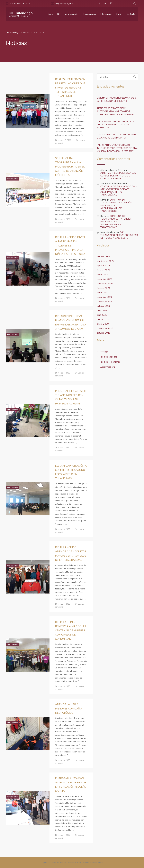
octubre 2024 (104, 257)
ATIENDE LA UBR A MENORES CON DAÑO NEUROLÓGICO (68, 709)
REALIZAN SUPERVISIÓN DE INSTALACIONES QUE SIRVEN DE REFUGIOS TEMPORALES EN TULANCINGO (70, 88)
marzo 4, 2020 (64, 219)
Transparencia (89, 14)
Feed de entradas (108, 357)
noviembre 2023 (105, 284)
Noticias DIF (13, 100)
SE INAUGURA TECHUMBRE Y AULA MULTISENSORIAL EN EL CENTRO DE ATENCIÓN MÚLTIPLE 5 (70, 167)
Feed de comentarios (110, 362)
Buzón (119, 14)
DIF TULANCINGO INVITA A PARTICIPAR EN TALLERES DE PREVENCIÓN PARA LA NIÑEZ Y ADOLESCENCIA (70, 246)
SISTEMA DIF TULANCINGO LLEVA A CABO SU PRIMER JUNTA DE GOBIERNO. (116, 100)
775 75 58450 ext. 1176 (20, 4)
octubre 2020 (104, 306)
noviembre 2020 (105, 302)
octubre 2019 (104, 333)
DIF (59, 14)
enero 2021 (103, 293)
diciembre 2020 (105, 297)
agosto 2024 (103, 266)
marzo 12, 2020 (65, 140)
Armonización (72, 14)
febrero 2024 (104, 270)
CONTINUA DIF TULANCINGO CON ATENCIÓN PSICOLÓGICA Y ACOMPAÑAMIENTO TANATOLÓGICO (118, 191)
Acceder (104, 352)
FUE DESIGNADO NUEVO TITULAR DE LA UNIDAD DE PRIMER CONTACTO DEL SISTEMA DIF (116, 125)
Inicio (50, 14)
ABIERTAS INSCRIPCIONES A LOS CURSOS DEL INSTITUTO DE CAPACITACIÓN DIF (118, 176)
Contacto (131, 14)
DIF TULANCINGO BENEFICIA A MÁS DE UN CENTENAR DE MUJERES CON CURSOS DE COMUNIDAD (70, 630)
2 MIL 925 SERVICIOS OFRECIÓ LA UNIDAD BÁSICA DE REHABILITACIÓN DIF (116, 136)
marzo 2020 (103, 319)
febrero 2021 (104, 288)
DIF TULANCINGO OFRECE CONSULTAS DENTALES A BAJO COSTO (119, 235)
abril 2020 (102, 315)
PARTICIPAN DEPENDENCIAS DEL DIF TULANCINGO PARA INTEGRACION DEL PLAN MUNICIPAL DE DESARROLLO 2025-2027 (117, 148)
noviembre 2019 (105, 328)
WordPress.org (107, 367)
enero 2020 (103, 324)
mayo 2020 (103, 310)
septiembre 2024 (106, 261)
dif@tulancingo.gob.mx (65, 4)
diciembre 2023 (105, 279)
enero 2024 (103, 275)
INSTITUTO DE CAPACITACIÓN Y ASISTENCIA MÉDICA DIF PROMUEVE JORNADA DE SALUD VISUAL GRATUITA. (115, 111)
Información (106, 14)
